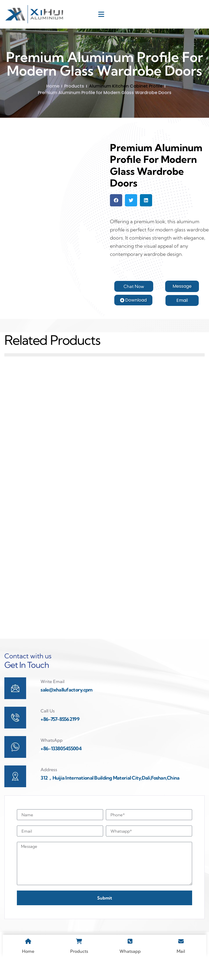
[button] (116, 200)
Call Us (48, 730)
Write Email (53, 700)
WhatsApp (52, 759)
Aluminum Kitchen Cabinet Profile (126, 86)
